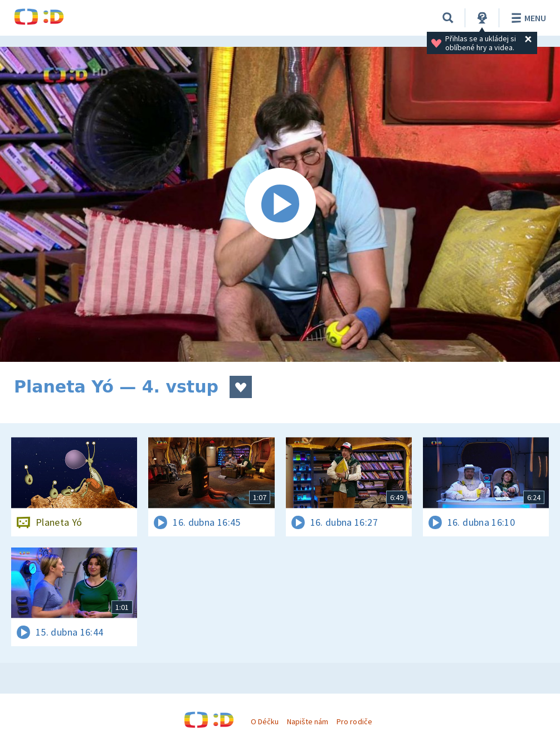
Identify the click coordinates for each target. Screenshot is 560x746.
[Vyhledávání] (448, 18)
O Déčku (265, 721)
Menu (527, 18)
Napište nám (308, 721)
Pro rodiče (354, 721)
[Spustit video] (280, 204)
